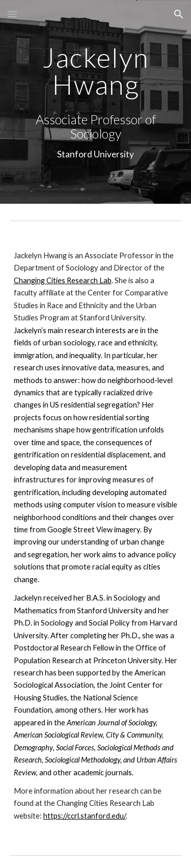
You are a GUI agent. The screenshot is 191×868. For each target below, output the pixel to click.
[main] (96, 71)
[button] (12, 14)
